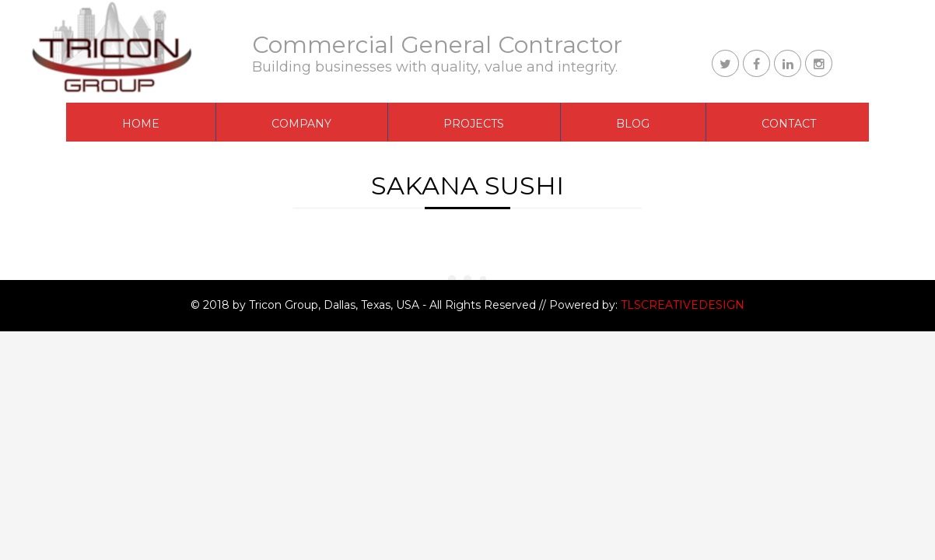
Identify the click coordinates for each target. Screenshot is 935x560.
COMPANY (301, 124)
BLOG (633, 124)
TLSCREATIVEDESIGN (683, 305)
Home (141, 124)
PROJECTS (474, 124)
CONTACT (789, 124)
